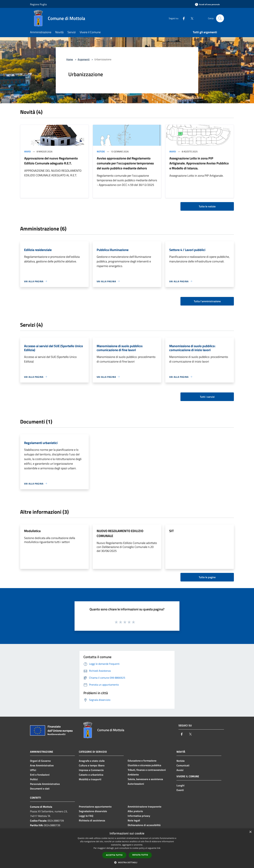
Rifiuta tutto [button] (140, 855)
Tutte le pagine (207, 577)
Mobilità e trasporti (90, 779)
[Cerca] (220, 18)
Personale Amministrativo (45, 784)
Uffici (33, 770)
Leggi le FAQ (86, 816)
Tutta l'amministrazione (207, 301)
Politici (34, 779)
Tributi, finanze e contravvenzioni (147, 770)
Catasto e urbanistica (91, 775)
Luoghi (180, 785)
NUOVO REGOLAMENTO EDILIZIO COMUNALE (120, 533)
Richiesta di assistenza (92, 820)
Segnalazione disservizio (93, 811)
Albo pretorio (135, 811)
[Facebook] (182, 18)
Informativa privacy (139, 816)
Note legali (134, 820)
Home (70, 59)
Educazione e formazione (142, 761)
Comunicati (183, 765)
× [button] (250, 832)
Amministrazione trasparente (144, 807)
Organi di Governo (40, 761)
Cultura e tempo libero (92, 765)
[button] (127, 862)
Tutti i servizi (207, 397)
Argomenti (84, 59)
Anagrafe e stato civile (92, 761)
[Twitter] (191, 18)
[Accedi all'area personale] (207, 4)
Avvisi (28, 151)
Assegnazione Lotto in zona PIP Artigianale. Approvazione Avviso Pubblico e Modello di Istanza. (199, 163)
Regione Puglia (38, 4)
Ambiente (133, 774)
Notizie (101, 151)
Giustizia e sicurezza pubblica (144, 765)
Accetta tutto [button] (114, 855)
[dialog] (127, 848)
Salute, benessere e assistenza (145, 779)
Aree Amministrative (42, 765)
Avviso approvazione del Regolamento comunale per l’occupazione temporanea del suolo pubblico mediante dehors (125, 163)
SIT (172, 531)
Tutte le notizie (207, 206)
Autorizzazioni (136, 784)
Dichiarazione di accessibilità (144, 825)
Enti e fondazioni (40, 775)
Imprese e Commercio (91, 770)
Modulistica (32, 531)
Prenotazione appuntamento (95, 807)
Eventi (180, 790)
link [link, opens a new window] (159, 848)
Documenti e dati (40, 789)
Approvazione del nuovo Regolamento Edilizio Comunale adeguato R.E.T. (51, 161)
